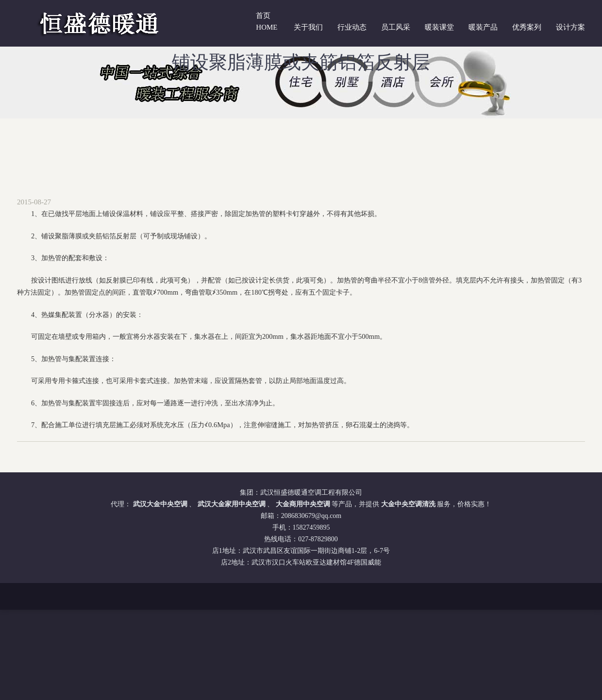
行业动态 (352, 27)
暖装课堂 (439, 27)
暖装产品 (483, 27)
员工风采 (396, 27)
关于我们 (308, 27)
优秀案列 (527, 27)
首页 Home (267, 21)
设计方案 (570, 27)
